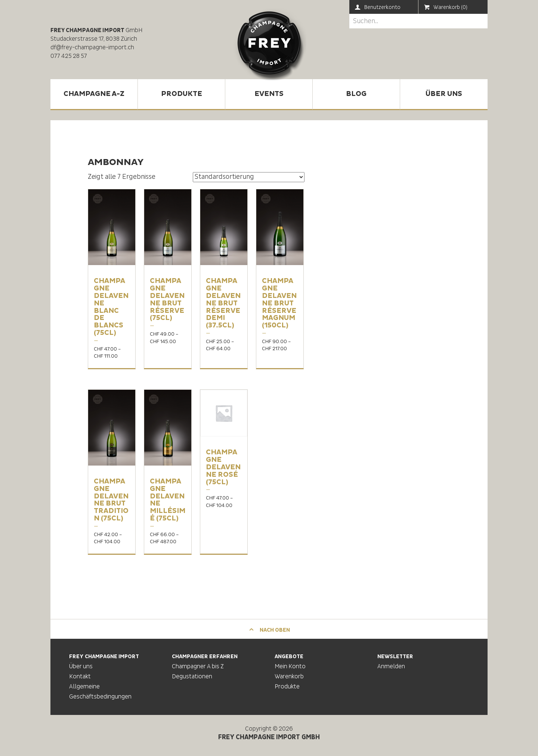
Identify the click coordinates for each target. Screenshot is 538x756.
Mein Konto (290, 666)
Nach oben (269, 630)
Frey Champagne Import (269, 43)
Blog (356, 94)
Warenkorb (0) (446, 7)
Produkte (182, 94)
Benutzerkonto (378, 7)
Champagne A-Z (94, 94)
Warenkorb (289, 676)
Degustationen (192, 676)
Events (269, 94)
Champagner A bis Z (198, 666)
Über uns (444, 94)
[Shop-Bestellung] (249, 177)
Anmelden (391, 666)
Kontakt (80, 676)
